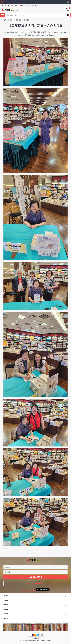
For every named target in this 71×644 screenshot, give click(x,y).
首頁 (5, 20)
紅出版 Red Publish (36, 579)
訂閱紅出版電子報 (36, 573)
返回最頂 (35, 642)
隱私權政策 (35, 634)
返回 (5, 549)
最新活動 (19, 20)
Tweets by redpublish (28, 586)
